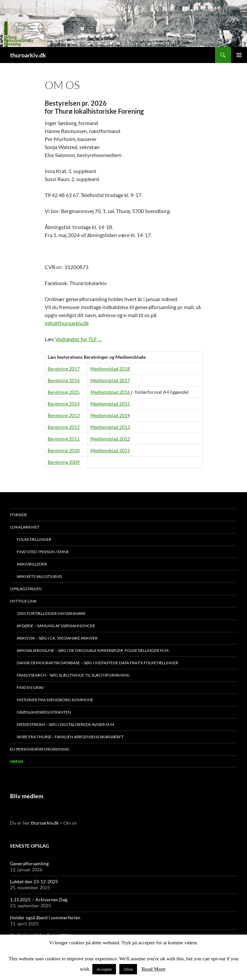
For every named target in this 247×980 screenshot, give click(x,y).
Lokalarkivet (25, 527)
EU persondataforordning (40, 749)
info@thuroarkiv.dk (67, 323)
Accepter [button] (104, 969)
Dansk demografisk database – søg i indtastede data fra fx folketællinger (97, 663)
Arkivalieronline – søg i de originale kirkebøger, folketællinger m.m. (93, 650)
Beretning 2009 (64, 462)
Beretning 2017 (64, 369)
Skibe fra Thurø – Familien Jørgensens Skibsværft (70, 737)
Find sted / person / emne (43, 552)
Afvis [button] (128, 969)
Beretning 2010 (64, 450)
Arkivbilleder (32, 564)
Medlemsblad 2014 (110, 415)
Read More (153, 969)
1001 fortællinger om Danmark (51, 613)
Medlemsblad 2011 (110, 450)
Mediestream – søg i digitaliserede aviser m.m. (66, 724)
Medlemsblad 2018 (110, 369)
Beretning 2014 (64, 404)
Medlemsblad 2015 (110, 404)
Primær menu (239, 55)
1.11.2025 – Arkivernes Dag (39, 899)
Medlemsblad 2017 (110, 380)
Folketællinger (34, 539)
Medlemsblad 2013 (110, 427)
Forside (18, 515)
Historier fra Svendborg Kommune (55, 700)
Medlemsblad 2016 (111, 392)
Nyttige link (23, 601)
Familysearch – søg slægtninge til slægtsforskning (73, 675)
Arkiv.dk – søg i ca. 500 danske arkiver (57, 638)
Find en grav (30, 687)
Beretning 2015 (64, 392)
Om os (17, 761)
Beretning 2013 (64, 415)
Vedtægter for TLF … (78, 339)
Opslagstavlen (26, 589)
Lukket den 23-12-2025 (34, 881)
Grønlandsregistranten (44, 712)
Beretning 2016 (64, 380)
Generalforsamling (29, 863)
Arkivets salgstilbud (39, 576)
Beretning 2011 (64, 439)
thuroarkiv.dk (28, 55)
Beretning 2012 (64, 427)
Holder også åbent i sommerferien (45, 917)
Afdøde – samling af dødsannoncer (56, 626)
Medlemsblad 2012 (110, 439)
